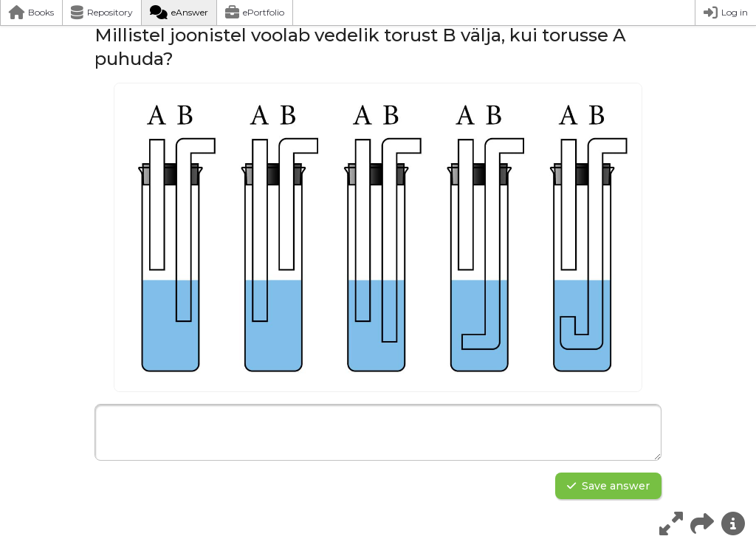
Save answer (608, 486)
